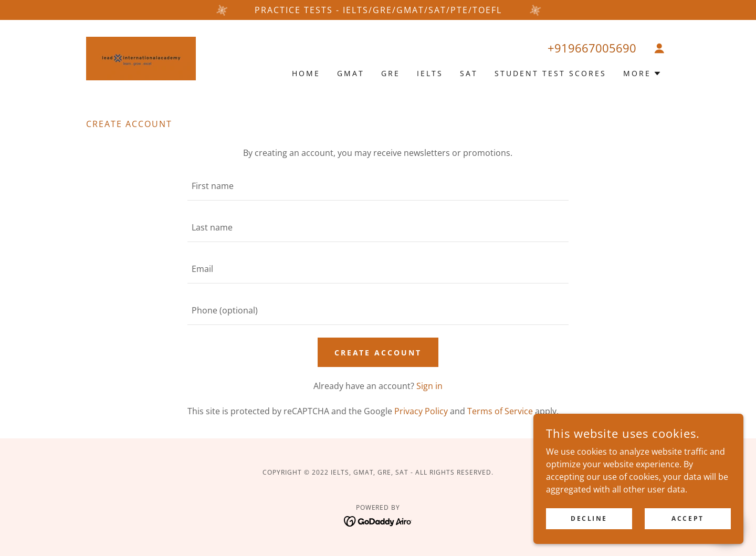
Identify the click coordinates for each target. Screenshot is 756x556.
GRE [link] (391, 73)
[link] (141, 58)
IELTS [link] (430, 73)
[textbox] (378, 186)
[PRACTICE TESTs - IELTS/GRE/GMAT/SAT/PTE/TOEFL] (378, 10)
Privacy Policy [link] (421, 411)
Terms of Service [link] (500, 411)
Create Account (378, 353)
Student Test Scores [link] (550, 73)
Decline (589, 518)
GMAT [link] (351, 73)
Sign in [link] (429, 386)
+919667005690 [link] (592, 48)
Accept (687, 518)
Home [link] (306, 73)
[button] (659, 48)
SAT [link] (469, 73)
